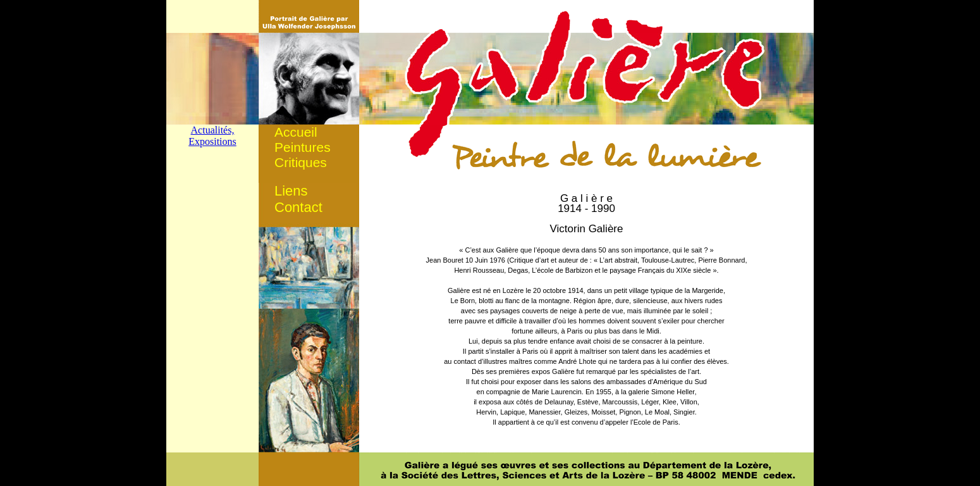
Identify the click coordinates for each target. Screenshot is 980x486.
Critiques (301, 162)
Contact (298, 207)
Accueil (296, 132)
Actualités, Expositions (212, 136)
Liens (291, 191)
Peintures (303, 147)
